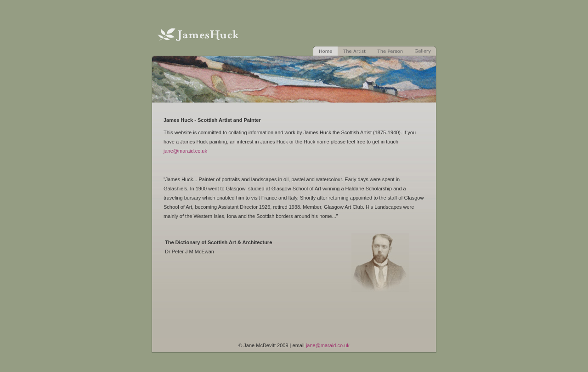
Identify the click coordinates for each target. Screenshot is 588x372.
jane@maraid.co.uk (185, 151)
